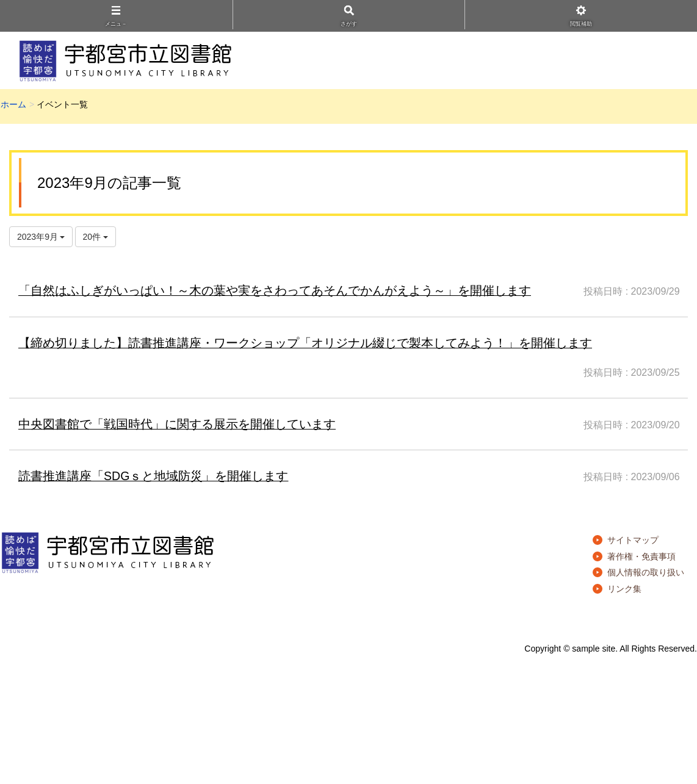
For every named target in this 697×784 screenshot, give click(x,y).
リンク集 (624, 589)
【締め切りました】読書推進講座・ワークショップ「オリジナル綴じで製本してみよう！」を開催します (305, 343)
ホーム (13, 104)
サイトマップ (633, 540)
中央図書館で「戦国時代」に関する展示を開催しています (177, 424)
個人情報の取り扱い (646, 572)
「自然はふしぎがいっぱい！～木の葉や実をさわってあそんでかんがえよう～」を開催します (275, 290)
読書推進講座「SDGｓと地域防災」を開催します (153, 476)
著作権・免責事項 (641, 556)
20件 (96, 237)
